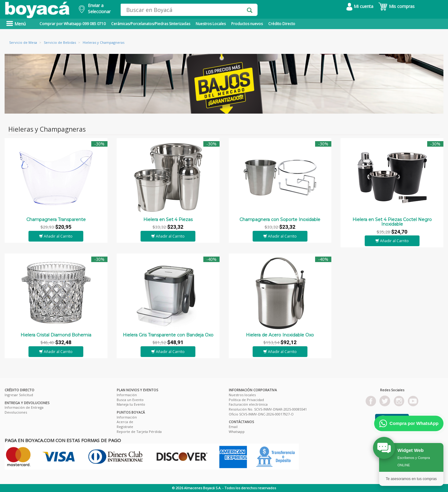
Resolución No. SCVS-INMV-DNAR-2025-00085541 (268, 409)
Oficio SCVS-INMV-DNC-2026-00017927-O (261, 414)
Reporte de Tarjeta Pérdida (139, 432)
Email (233, 427)
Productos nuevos (247, 24)
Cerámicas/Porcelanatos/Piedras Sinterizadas (151, 24)
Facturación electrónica (248, 404)
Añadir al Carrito (56, 236)
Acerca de (125, 422)
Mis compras (396, 6)
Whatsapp (237, 432)
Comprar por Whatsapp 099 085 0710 (73, 24)
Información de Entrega (24, 407)
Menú (16, 24)
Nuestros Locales (211, 24)
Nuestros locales (242, 395)
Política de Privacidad (246, 400)
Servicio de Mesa (23, 42)
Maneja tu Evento (131, 404)
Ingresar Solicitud (19, 395)
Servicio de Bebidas (60, 42)
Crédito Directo (282, 24)
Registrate (125, 427)
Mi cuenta (360, 6)
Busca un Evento (130, 400)
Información (127, 395)
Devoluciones (16, 412)
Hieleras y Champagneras (104, 42)
